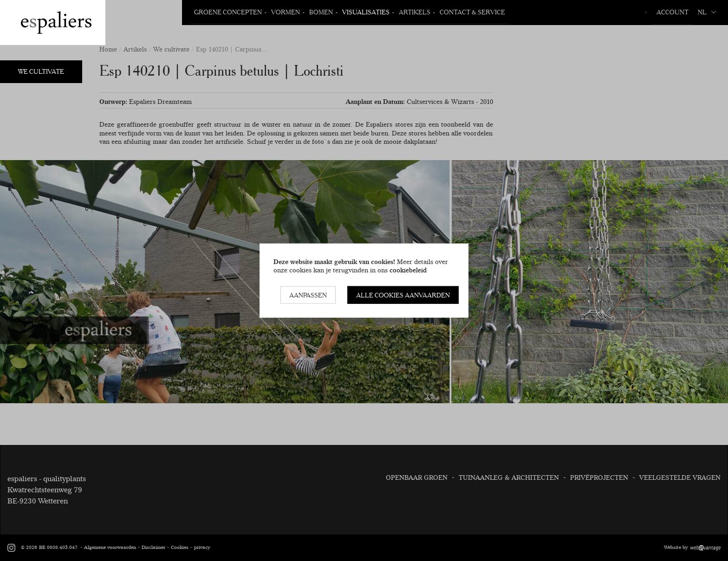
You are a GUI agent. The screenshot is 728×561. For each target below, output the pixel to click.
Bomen (321, 12)
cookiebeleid (408, 270)
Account (673, 12)
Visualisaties (366, 12)
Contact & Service (472, 12)
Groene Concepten (228, 12)
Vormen (286, 12)
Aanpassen (308, 295)
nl (707, 12)
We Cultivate (41, 71)
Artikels (415, 12)
